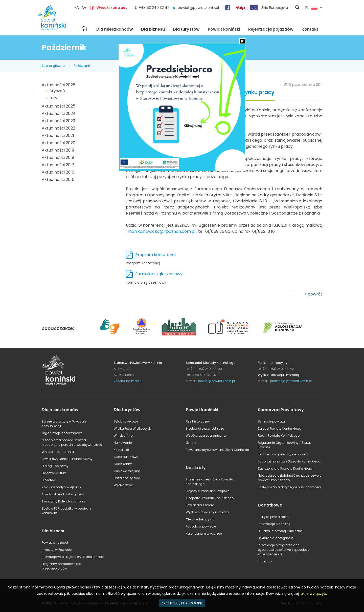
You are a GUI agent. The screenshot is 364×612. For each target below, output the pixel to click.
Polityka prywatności (274, 517)
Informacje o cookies (274, 524)
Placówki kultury (54, 473)
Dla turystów (186, 29)
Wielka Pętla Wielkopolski (133, 428)
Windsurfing (123, 436)
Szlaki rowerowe (126, 421)
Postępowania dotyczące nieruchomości (289, 487)
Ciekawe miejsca (127, 471)
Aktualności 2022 (58, 128)
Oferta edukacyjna (200, 519)
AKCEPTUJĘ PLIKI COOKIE (182, 603)
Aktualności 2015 (58, 180)
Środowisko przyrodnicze (205, 428)
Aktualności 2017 (58, 165)
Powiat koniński (224, 29)
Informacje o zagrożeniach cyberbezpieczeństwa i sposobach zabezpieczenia (285, 550)
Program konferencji (156, 255)
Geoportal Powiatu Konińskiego (210, 498)
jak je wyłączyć (313, 594)
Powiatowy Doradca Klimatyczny (67, 459)
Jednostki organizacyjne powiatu (284, 454)
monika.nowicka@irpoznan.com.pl (162, 231)
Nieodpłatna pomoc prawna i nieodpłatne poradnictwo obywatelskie (72, 442)
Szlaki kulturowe (126, 457)
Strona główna (84, 29)
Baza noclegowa (127, 478)
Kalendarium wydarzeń (204, 533)
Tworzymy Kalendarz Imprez (63, 501)
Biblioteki (48, 480)
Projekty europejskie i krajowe (208, 491)
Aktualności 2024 (59, 113)
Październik (82, 66)
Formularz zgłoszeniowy (159, 274)
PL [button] (311, 8)
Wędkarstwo (123, 485)
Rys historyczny (198, 421)
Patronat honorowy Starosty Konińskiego (289, 461)
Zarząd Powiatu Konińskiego (279, 428)
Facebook (265, 561)
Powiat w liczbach (55, 543)
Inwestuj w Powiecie (57, 550)
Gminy (191, 443)
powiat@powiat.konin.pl (198, 8)
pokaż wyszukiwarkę (298, 8)
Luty (53, 98)
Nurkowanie (123, 443)
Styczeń (57, 91)
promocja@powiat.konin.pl (291, 381)
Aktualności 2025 (59, 106)
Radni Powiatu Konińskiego (279, 436)
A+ (84, 8)
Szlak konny (123, 464)
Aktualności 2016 (58, 172)
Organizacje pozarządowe (62, 433)
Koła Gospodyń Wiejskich (61, 487)
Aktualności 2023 (58, 121)
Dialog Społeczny (55, 466)
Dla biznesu (153, 29)
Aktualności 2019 (58, 150)
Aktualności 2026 (59, 85)
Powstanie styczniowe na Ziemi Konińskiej (218, 450)
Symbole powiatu (271, 421)
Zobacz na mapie (128, 381)
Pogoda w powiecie (201, 526)
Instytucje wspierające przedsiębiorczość (73, 557)
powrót (315, 294)
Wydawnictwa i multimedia (207, 512)
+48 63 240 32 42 (154, 8)
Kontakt (310, 29)
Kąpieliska (121, 450)
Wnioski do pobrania (58, 452)
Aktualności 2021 (58, 135)
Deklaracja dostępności (276, 538)
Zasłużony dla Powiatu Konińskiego (285, 468)
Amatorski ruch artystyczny (63, 494)
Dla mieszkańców (115, 29)
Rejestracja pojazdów (271, 29)
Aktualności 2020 (59, 143)
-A (77, 8)
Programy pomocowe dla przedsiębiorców (62, 566)
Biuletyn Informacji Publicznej (280, 531)
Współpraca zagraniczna (206, 436)
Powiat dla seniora (200, 505)
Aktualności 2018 (58, 157)
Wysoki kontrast (112, 8)
